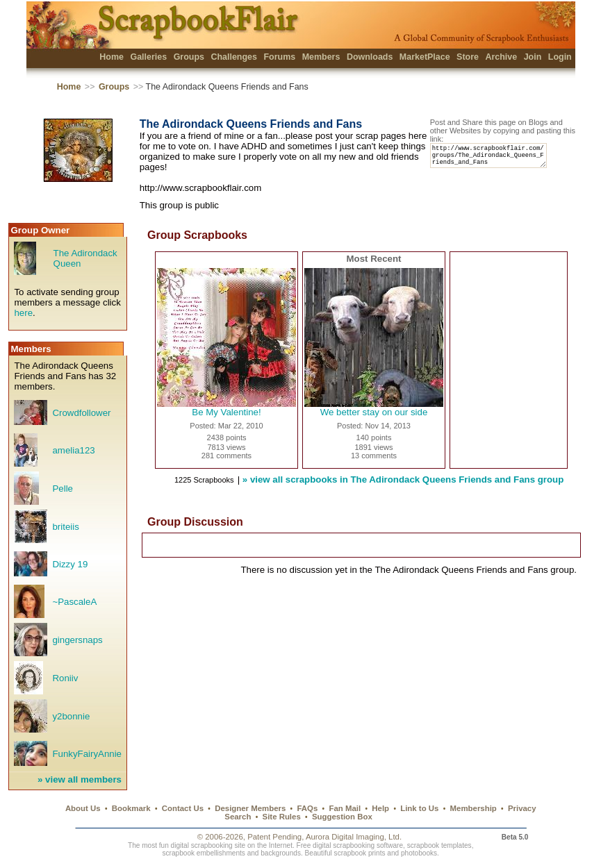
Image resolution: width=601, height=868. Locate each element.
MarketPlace (425, 57)
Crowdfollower (81, 413)
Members (321, 57)
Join (533, 57)
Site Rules (282, 817)
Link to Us (419, 808)
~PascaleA (74, 602)
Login (560, 57)
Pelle (63, 489)
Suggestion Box (342, 817)
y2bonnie (71, 716)
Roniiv (65, 678)
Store (468, 57)
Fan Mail (345, 808)
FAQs (307, 808)
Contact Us (183, 808)
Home (112, 57)
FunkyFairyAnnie (87, 754)
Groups (189, 57)
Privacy (522, 808)
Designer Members (250, 808)
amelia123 (73, 450)
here (23, 313)
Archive (501, 57)
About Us (83, 808)
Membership (474, 808)
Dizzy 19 (70, 564)
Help (380, 808)
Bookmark (131, 808)
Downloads (370, 57)
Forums (279, 57)
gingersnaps (77, 640)
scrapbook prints (360, 853)
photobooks (419, 853)
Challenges (234, 57)
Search (238, 817)
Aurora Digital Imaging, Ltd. (354, 837)
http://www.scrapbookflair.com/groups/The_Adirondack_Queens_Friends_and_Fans (495, 159)
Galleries (148, 57)
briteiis (65, 527)
